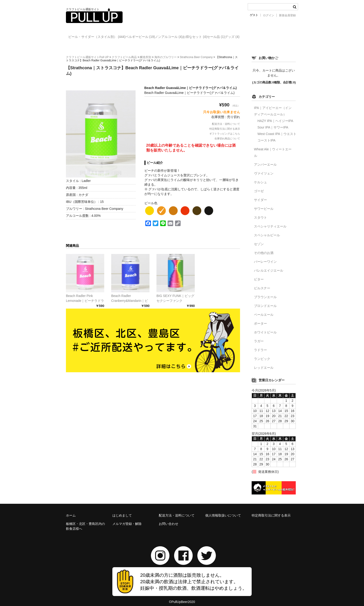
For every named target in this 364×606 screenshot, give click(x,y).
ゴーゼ (259, 187)
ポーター (260, 319)
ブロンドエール (265, 302)
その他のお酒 (264, 249)
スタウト (260, 214)
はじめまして (122, 511)
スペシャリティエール (270, 222)
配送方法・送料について (226, 120)
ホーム (71, 511)
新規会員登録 (287, 15)
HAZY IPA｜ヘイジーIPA (275, 117)
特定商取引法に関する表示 (225, 125)
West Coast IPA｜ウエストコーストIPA (277, 133)
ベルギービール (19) (152, 37)
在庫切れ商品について (227, 135)
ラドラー (260, 346)
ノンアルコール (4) (190, 37)
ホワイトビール (265, 328)
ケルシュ (260, 178)
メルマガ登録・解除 (127, 520)
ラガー (259, 337)
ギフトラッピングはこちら (225, 130)
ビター (259, 275)
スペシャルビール (267, 231)
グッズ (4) (282, 37)
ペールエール (264, 311)
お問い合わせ (169, 520)
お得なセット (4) (226, 37)
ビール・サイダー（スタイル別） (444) (99, 37)
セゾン (259, 240)
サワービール (264, 205)
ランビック (262, 355)
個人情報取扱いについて (223, 511)
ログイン (269, 15)
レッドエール (264, 364)
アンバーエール (265, 161)
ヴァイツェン (264, 169)
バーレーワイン (265, 258)
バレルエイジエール (269, 267)
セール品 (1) (256, 37)
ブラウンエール (265, 293)
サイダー (260, 196)
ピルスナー (262, 284)
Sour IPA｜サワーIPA (273, 123)
